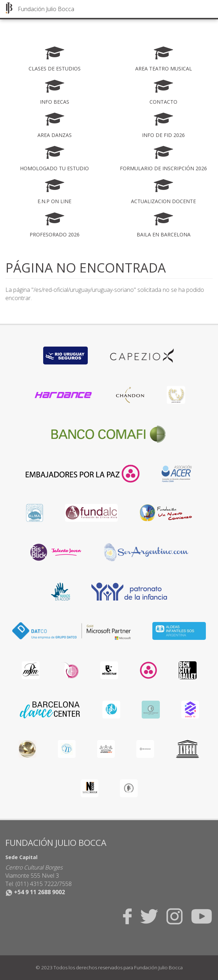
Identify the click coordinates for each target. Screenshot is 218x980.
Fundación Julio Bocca (46, 9)
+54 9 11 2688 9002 (35, 892)
